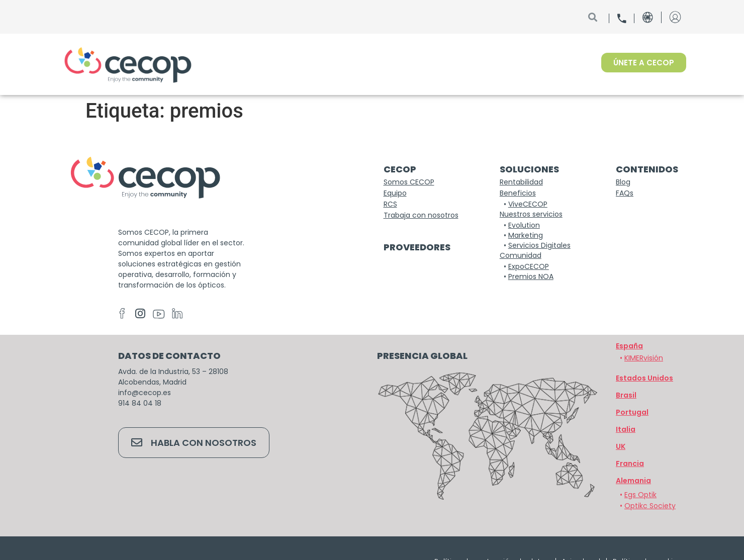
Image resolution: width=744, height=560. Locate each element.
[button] (633, 481)
